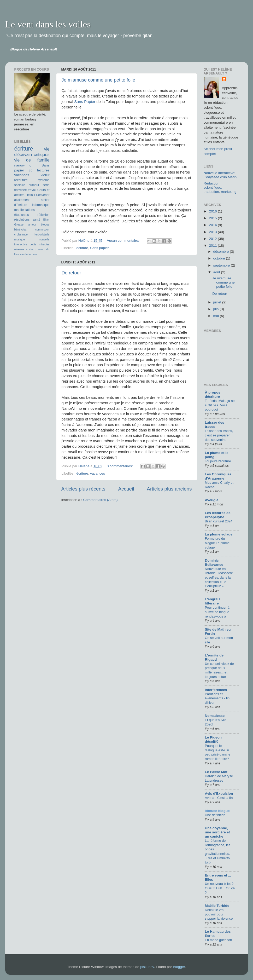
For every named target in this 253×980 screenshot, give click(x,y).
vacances (98, 473)
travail (32, 190)
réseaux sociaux (25, 249)
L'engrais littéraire (213, 601)
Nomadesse (215, 716)
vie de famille (32, 160)
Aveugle (212, 500)
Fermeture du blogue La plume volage (217, 543)
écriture (82, 248)
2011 (213, 246)
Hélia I (30, 195)
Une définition (215, 815)
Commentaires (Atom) (101, 500)
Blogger (179, 967)
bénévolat (20, 229)
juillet (218, 302)
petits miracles (40, 244)
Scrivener (43, 195)
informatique (41, 205)
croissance (21, 234)
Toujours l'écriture (218, 461)
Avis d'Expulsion (219, 794)
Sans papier (99, 248)
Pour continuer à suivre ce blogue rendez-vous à (217, 612)
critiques (42, 154)
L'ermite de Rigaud (214, 657)
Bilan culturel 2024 (219, 521)
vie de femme (29, 254)
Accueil (126, 489)
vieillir (45, 175)
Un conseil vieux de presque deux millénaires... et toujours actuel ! (219, 670)
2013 (213, 232)
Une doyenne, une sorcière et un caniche (217, 832)
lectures (43, 170)
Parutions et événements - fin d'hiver (217, 698)
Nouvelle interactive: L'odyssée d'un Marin (220, 175)
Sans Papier (85, 102)
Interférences (216, 690)
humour (34, 185)
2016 (213, 211)
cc (31, 170)
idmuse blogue (217, 811)
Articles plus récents (83, 489)
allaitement (22, 200)
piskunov (147, 967)
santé (37, 220)
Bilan (46, 220)
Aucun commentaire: (123, 241)
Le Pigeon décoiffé (213, 739)
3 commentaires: (120, 466)
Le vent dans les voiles (48, 24)
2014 (213, 225)
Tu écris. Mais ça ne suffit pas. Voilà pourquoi (220, 405)
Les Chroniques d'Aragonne (218, 476)
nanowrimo (23, 165)
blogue (45, 224)
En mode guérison (219, 940)
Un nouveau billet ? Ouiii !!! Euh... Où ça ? (220, 888)
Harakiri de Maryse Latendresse (219, 778)
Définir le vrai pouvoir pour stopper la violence (219, 914)
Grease (19, 224)
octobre (220, 258)
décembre (222, 252)
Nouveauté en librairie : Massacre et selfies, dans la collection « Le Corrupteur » (219, 578)
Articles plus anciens (169, 489)
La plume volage (219, 534)
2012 (213, 239)
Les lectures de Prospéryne (218, 515)
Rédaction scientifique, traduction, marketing (220, 188)
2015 (213, 218)
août (217, 272)
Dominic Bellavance (214, 563)
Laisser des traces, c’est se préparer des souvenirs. (219, 435)
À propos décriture (213, 394)
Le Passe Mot (216, 772)
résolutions (22, 220)
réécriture (21, 180)
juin (217, 309)
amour (32, 224)
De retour (71, 273)
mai (217, 316)
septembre (222, 265)
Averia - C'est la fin (219, 798)
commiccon (42, 229)
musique (20, 239)
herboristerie (42, 234)
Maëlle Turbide (217, 906)
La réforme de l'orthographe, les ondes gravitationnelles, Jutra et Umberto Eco (218, 851)
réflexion (44, 215)
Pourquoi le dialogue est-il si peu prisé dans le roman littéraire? (218, 752)
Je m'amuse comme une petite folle (99, 80)
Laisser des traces (215, 425)
